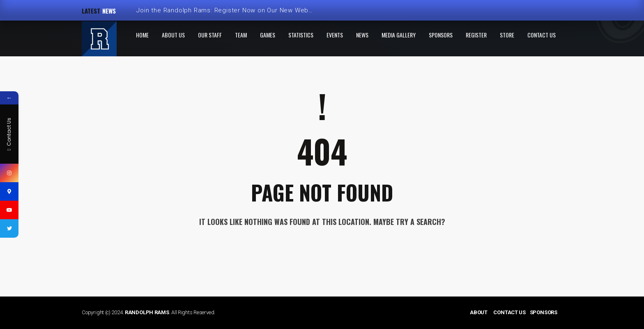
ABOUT (479, 312)
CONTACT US (509, 312)
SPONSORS (544, 312)
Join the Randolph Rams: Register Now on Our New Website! (229, 10)
